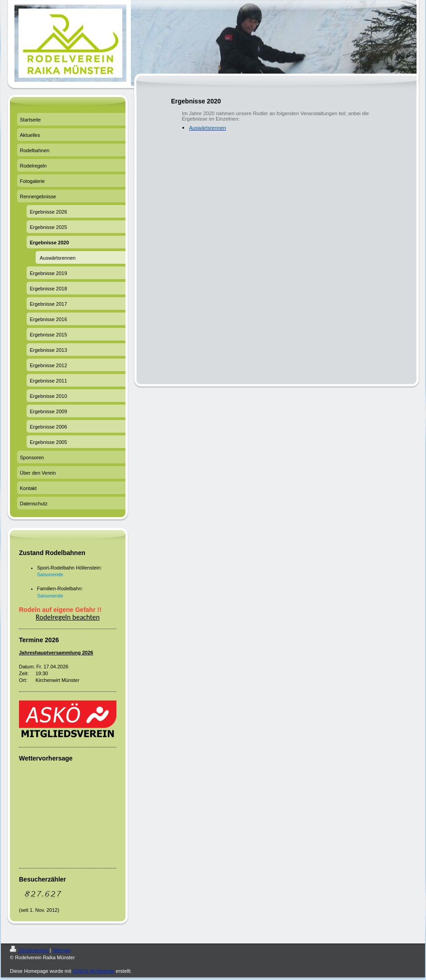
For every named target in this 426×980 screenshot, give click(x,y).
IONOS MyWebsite (94, 971)
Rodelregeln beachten (68, 617)
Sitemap (61, 950)
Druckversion (30, 950)
